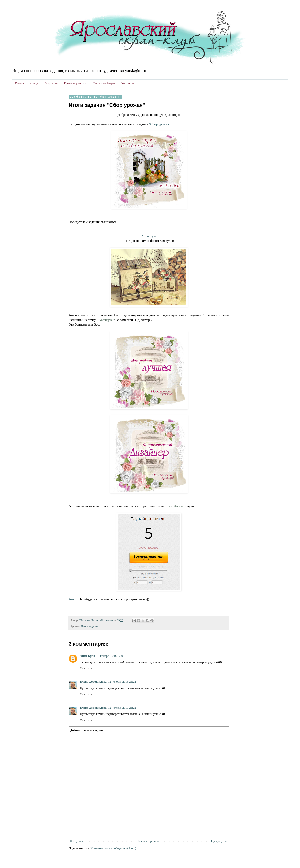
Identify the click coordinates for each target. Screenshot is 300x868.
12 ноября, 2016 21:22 (122, 682)
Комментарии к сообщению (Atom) (114, 848)
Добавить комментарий (87, 730)
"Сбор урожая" (160, 124)
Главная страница (26, 83)
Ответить (86, 668)
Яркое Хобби (174, 506)
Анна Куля (149, 236)
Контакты (128, 83)
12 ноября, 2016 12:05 (110, 656)
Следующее (77, 841)
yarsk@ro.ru (108, 320)
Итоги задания (90, 626)
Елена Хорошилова (93, 682)
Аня (72, 599)
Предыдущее (220, 841)
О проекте (51, 83)
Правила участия (75, 83)
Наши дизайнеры (104, 83)
